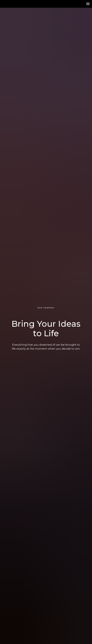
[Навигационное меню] (88, 4)
